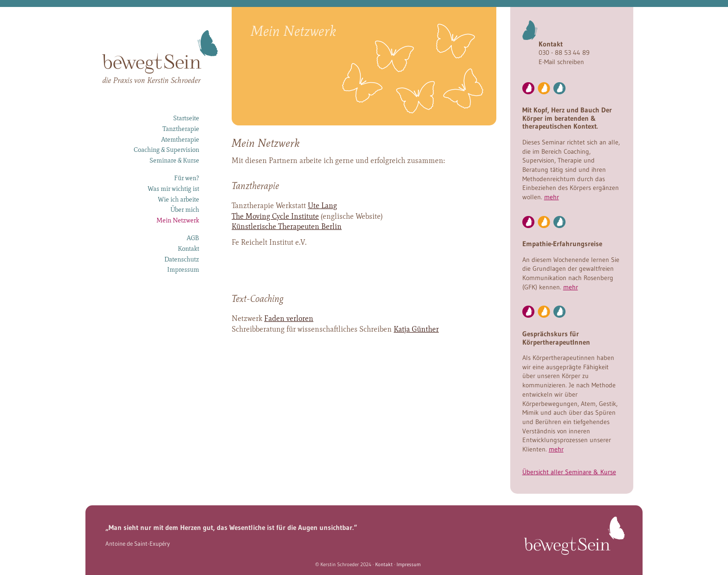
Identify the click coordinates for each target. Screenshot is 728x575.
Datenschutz (182, 259)
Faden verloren (289, 318)
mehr (552, 197)
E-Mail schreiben (561, 62)
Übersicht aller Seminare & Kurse (569, 472)
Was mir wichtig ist (173, 189)
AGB (193, 238)
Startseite (186, 118)
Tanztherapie (181, 129)
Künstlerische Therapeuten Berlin (287, 226)
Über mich (185, 209)
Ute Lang (322, 206)
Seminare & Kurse (174, 160)
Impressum (183, 269)
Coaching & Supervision (166, 150)
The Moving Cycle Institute (275, 216)
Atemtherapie (180, 139)
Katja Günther (416, 329)
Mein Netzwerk (178, 220)
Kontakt (188, 248)
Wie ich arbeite (179, 199)
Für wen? (187, 178)
